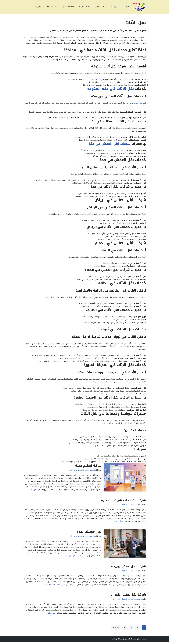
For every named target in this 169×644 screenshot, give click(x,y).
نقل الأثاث (97, 80)
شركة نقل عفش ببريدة (129, 568)
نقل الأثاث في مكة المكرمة (110, 89)
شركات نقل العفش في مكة (110, 144)
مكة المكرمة (138, 103)
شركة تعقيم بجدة (88, 467)
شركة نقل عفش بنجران (128, 597)
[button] (119, 7)
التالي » (116, 630)
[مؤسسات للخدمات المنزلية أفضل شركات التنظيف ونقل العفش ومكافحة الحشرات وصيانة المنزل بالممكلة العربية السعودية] (139, 7)
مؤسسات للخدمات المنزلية (87, 472)
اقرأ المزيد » (36, 492)
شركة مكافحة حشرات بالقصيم (123, 502)
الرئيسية (126, 7)
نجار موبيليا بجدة (89, 534)
